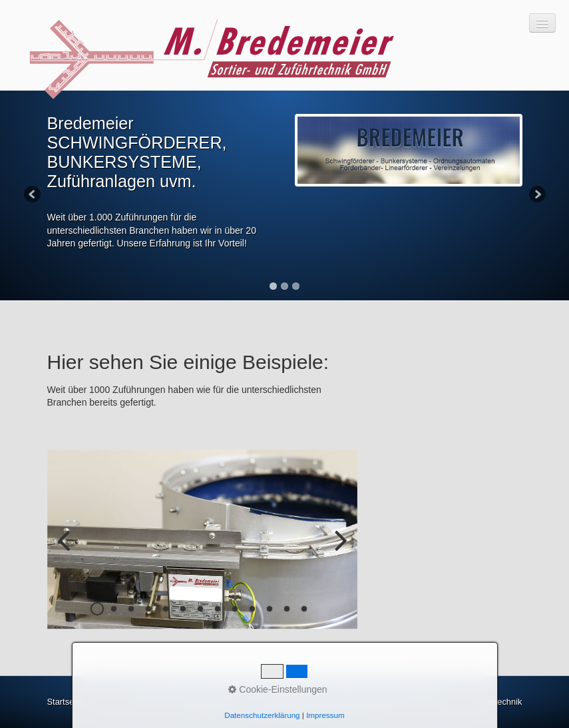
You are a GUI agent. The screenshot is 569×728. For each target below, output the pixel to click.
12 (287, 609)
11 (270, 609)
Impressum (152, 702)
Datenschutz (206, 702)
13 (304, 609)
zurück (67, 550)
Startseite (65, 702)
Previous (33, 195)
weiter (337, 550)
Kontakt (106, 702)
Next (536, 195)
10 (252, 609)
